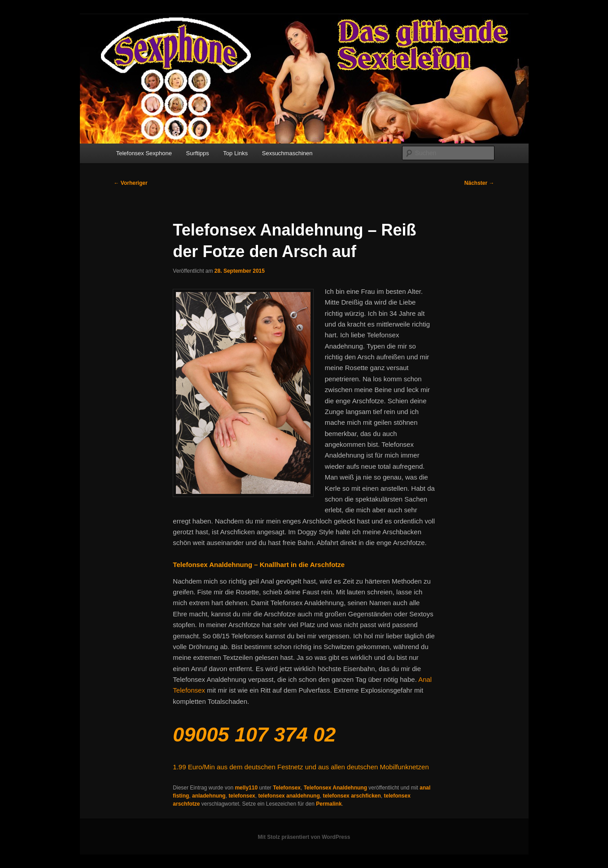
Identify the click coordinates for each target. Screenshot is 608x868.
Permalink (329, 804)
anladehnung (209, 796)
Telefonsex (287, 788)
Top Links (235, 153)
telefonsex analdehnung (289, 796)
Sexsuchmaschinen (287, 153)
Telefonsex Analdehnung (335, 788)
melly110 (246, 788)
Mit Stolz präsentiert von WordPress (304, 837)
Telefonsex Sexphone (144, 153)
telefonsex (242, 796)
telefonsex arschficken (352, 796)
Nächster (479, 183)
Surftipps (198, 153)
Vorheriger (131, 183)
